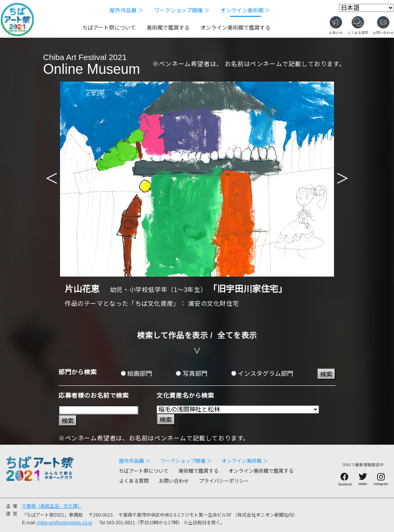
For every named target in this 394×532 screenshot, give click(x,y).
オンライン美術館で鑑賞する (235, 28)
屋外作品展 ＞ (127, 10)
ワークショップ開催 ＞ (182, 10)
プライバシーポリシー (224, 481)
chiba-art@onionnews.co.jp (64, 523)
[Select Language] (366, 8)
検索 (326, 374)
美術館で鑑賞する (168, 28)
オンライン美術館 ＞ (245, 10)
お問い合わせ (174, 481)
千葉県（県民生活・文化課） (52, 506)
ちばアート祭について (109, 28)
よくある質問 (134, 481)
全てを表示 (237, 335)
